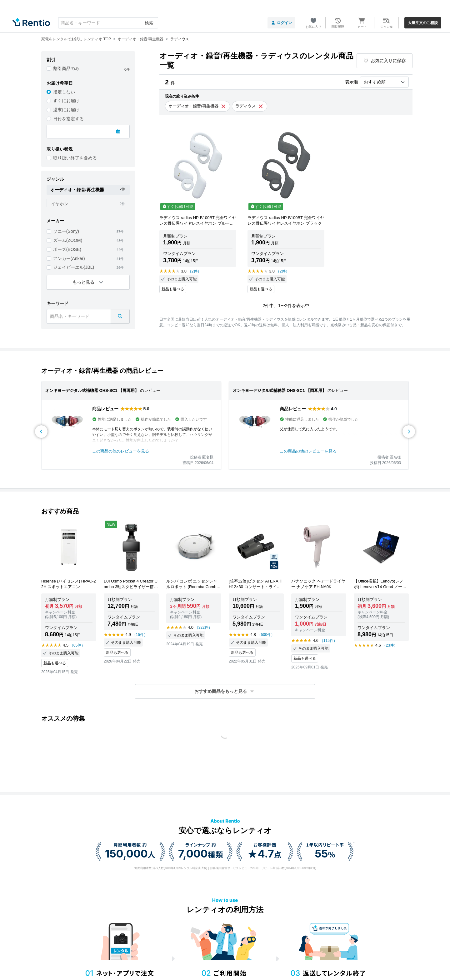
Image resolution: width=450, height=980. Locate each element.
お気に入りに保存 (385, 61)
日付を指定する (68, 119)
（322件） (203, 627)
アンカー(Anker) (69, 258)
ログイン (281, 23)
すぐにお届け (66, 101)
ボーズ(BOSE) (67, 249)
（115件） (328, 641)
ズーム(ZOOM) (68, 240)
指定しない (64, 92)
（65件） (77, 645)
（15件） (140, 635)
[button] (225, 691)
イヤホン (60, 204)
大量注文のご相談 (423, 23)
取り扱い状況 (60, 149)
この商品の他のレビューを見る (121, 451)
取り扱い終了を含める (75, 158)
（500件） (266, 635)
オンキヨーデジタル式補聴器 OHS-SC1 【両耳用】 (92, 390)
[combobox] (108, 23)
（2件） (195, 271)
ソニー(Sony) (66, 231)
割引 (51, 60)
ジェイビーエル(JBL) (74, 267)
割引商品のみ (66, 68)
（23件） (390, 645)
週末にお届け (66, 110)
